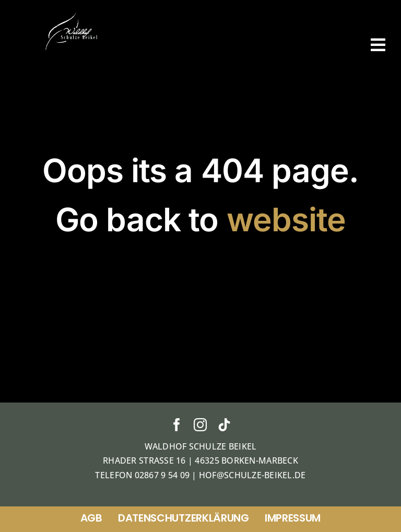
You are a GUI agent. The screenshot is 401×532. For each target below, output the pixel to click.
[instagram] (200, 425)
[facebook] (177, 425)
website (286, 220)
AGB (91, 518)
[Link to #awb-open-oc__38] (378, 45)
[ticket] (72, 15)
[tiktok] (224, 425)
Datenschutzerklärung (184, 518)
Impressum (293, 518)
